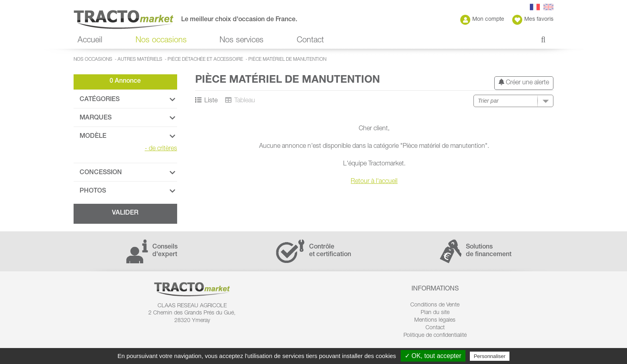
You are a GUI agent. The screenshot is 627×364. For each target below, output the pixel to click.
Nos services (242, 41)
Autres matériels (140, 60)
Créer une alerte (524, 83)
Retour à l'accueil (374, 182)
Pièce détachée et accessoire (205, 60)
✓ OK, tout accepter (433, 356)
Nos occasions (161, 41)
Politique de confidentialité (435, 336)
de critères (161, 149)
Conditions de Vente (435, 305)
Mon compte (482, 20)
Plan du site (435, 313)
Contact (310, 41)
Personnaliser (490, 356)
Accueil (90, 41)
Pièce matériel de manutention (287, 60)
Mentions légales (435, 320)
